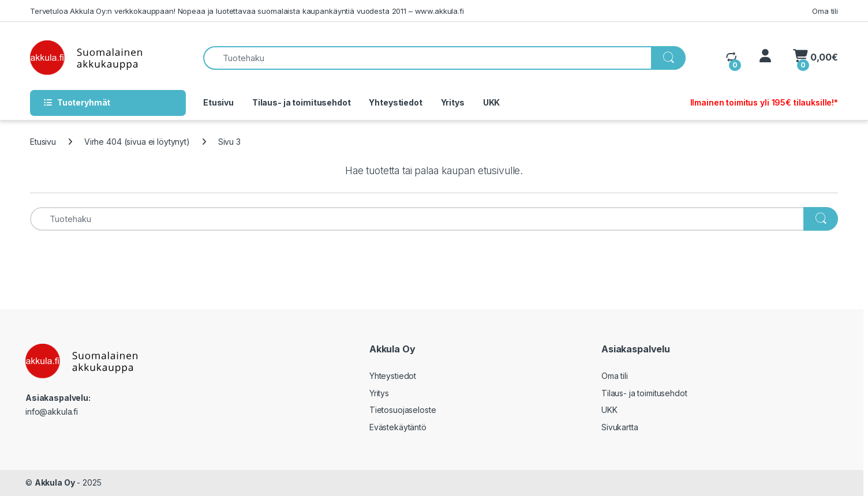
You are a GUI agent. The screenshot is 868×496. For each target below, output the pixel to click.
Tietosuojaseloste (403, 410)
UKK (492, 102)
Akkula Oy (55, 482)
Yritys (453, 102)
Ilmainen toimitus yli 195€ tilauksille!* (764, 102)
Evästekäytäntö (398, 427)
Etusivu (218, 102)
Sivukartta (620, 427)
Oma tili (825, 11)
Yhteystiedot (395, 102)
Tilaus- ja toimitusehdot (302, 102)
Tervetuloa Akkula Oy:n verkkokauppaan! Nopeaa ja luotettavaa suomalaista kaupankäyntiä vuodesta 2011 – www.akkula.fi (247, 11)
